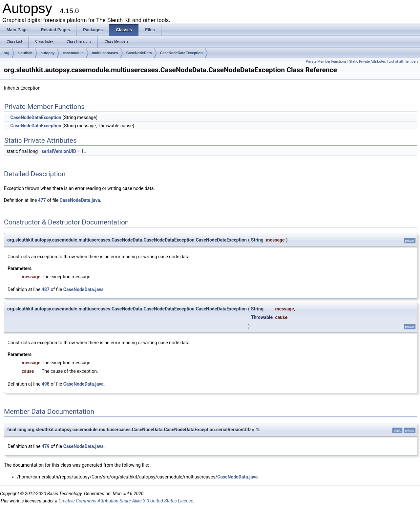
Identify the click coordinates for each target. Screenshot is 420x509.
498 (46, 384)
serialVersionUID (59, 151)
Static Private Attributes (367, 62)
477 (42, 200)
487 (46, 289)
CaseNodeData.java (80, 200)
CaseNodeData (139, 53)
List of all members (403, 62)
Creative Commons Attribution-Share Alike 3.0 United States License (126, 501)
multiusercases (105, 53)
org (7, 53)
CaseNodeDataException (181, 53)
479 (46, 446)
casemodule (73, 53)
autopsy (48, 53)
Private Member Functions (326, 62)
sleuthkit (25, 53)
